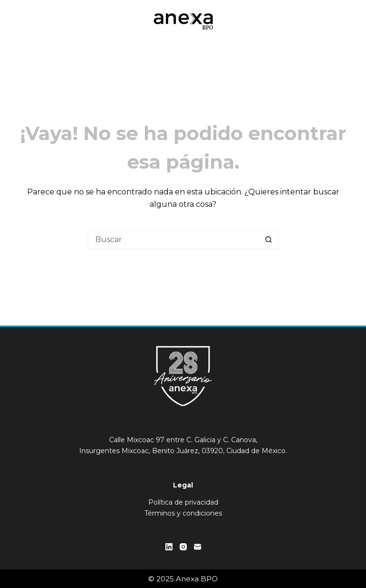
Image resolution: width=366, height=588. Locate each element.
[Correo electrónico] (198, 547)
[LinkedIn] (169, 547)
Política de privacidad (183, 502)
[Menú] (344, 21)
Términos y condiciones (183, 513)
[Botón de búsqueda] (269, 240)
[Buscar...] (173, 240)
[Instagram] (183, 547)
